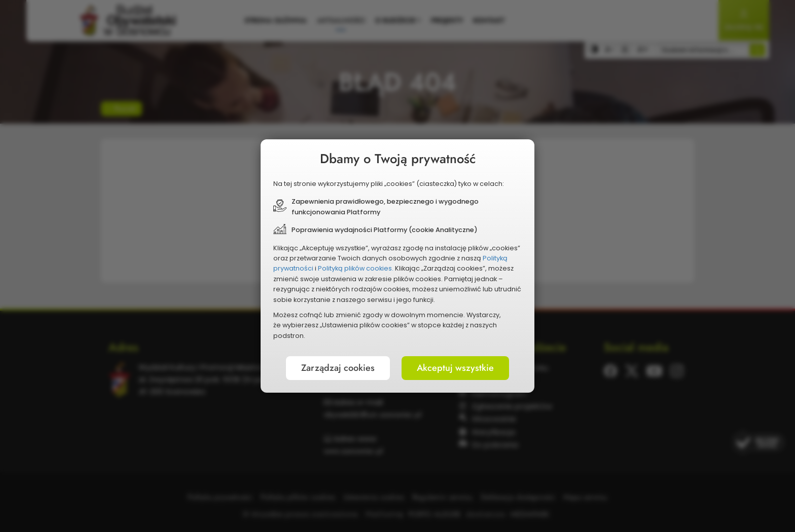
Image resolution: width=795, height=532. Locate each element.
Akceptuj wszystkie (455, 368)
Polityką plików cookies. (356, 268)
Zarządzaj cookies (338, 368)
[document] (397, 266)
